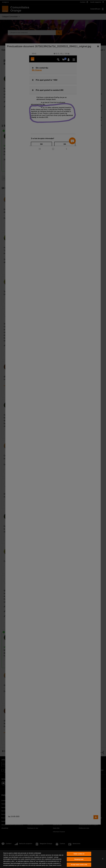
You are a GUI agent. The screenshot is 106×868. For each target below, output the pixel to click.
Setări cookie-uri (79, 854)
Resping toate (79, 859)
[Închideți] (103, 859)
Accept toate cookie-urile (79, 865)
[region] (53, 859)
